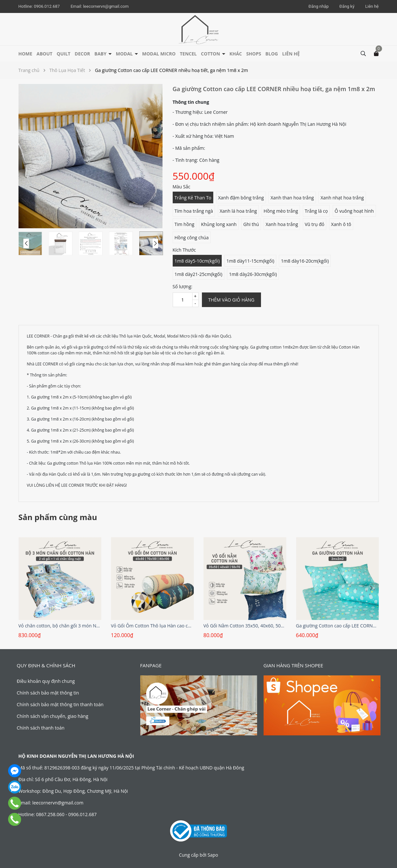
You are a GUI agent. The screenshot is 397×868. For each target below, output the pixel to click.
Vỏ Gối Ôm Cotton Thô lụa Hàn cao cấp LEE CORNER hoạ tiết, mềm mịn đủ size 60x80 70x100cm (152, 626)
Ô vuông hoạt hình (354, 211)
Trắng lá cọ (316, 211)
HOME (25, 54)
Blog (272, 54)
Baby (101, 54)
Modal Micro (159, 54)
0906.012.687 (47, 6)
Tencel (188, 54)
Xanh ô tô (341, 224)
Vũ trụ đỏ (315, 224)
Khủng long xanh (219, 224)
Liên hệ (372, 6)
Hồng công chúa (192, 238)
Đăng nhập (318, 6)
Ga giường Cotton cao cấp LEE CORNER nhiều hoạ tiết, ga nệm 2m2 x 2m (337, 626)
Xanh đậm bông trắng (241, 198)
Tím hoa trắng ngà (194, 211)
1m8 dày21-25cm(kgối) (198, 274)
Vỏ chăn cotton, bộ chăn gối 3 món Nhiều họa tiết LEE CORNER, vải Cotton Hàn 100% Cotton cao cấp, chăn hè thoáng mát (60, 626)
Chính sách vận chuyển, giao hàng (53, 716)
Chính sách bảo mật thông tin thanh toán (60, 704)
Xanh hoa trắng (282, 224)
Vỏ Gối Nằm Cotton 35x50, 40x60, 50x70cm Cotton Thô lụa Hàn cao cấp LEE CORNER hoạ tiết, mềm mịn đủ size (245, 626)
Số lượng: (183, 286)
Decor (82, 54)
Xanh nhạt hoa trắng (342, 198)
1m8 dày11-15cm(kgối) (250, 261)
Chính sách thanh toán (41, 728)
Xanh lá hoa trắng (238, 211)
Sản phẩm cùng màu (58, 517)
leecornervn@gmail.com (106, 6)
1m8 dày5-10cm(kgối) (197, 261)
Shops (254, 54)
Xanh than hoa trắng (292, 198)
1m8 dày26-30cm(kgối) (253, 274)
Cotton (211, 54)
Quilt (64, 54)
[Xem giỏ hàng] (376, 53)
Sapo (213, 855)
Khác (236, 54)
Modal (125, 54)
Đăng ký (347, 6)
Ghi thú (251, 224)
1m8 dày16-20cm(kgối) (305, 261)
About (45, 54)
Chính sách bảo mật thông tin (48, 693)
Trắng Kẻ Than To (193, 198)
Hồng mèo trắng (281, 211)
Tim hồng (185, 224)
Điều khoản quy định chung (46, 681)
